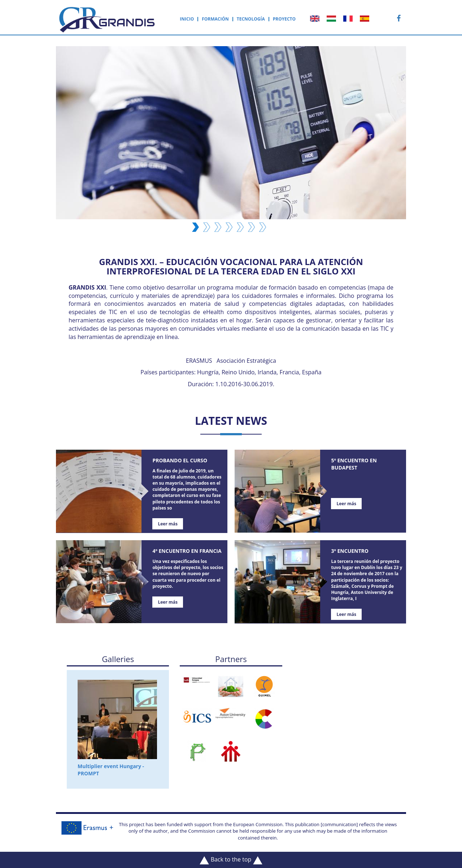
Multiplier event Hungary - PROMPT (117, 728)
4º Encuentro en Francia (187, 551)
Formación (215, 19)
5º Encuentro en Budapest (354, 464)
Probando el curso (180, 460)
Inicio (187, 19)
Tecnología (251, 19)
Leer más (168, 524)
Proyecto (284, 19)
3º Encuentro (350, 551)
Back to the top (231, 860)
